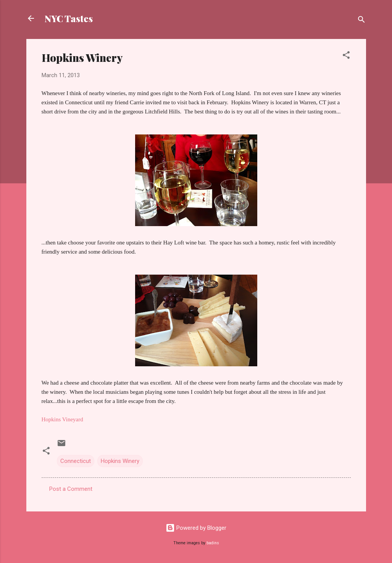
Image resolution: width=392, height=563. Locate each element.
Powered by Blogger (196, 528)
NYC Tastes (69, 18)
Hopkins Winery (120, 461)
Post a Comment (71, 489)
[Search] (361, 21)
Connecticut (76, 461)
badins (213, 543)
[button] (346, 56)
